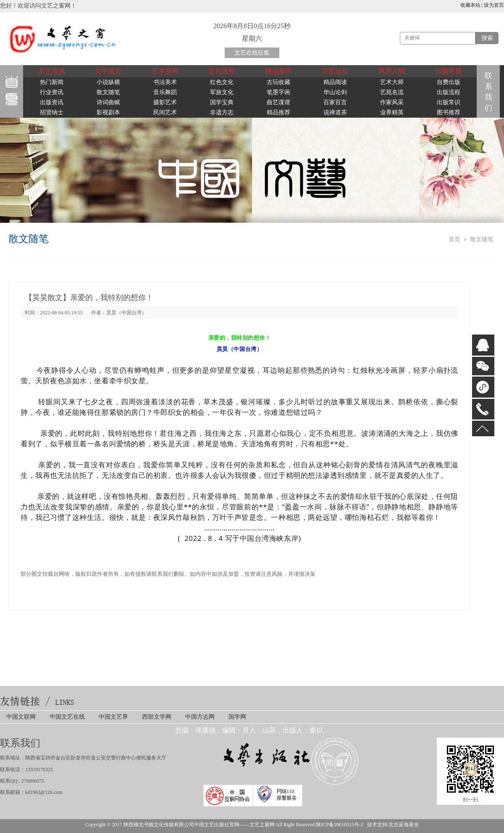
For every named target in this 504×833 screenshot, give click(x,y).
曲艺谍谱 (278, 102)
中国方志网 (200, 717)
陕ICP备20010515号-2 (340, 825)
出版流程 (449, 92)
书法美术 (165, 82)
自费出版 (449, 82)
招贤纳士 (52, 112)
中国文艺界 (113, 717)
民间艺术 (165, 112)
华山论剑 (335, 92)
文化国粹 (222, 71)
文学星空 (108, 71)
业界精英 (392, 112)
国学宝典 (222, 102)
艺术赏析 (165, 71)
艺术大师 (392, 82)
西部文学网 (157, 717)
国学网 (237, 717)
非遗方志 (222, 112)
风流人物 (392, 71)
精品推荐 (278, 112)
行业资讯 (52, 92)
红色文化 (222, 82)
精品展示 (278, 71)
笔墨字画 (278, 92)
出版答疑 (449, 71)
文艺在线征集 (252, 53)
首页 (454, 239)
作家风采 (392, 102)
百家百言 (335, 102)
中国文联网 (21, 717)
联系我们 (490, 92)
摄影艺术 (165, 102)
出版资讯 (52, 102)
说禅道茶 (335, 112)
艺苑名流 (392, 92)
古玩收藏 (278, 82)
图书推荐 (449, 112)
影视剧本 (108, 112)
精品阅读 (335, 82)
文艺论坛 (335, 71)
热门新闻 (52, 82)
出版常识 (449, 102)
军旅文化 (222, 92)
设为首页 (494, 5)
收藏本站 (470, 5)
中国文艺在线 (67, 717)
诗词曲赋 (108, 102)
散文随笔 (108, 92)
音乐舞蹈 (165, 92)
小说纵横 (108, 82)
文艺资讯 (52, 71)
